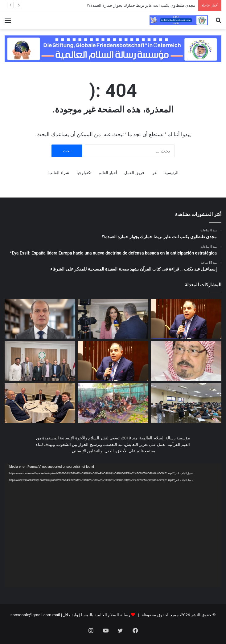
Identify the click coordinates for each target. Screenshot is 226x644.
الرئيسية (171, 173)
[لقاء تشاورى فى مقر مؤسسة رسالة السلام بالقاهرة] (40, 361)
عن (154, 173)
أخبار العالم (108, 173)
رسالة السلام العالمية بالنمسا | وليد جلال (96, 615)
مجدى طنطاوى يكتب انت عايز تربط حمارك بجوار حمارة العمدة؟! (141, 5)
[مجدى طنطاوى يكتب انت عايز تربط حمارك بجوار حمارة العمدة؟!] (186, 319)
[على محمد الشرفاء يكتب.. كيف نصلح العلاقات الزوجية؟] (186, 361)
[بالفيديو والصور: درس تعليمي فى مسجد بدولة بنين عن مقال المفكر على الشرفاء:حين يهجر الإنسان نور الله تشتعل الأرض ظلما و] (113, 403)
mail (56, 615)
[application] (113, 525)
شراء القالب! (58, 173)
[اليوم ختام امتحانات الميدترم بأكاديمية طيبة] (186, 403)
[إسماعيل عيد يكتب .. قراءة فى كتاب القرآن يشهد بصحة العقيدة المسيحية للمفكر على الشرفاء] (40, 319)
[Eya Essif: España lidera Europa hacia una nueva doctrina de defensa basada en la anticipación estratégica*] (113, 319)
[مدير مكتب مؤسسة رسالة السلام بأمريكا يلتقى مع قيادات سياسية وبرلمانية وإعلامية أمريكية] (40, 403)
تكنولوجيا (84, 173)
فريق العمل (134, 173)
